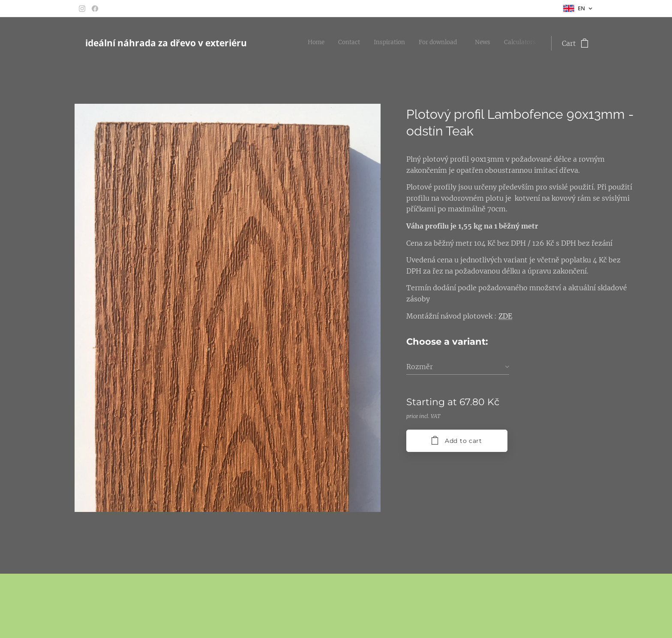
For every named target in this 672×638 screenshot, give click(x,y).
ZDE (505, 316)
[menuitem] (465, 43)
